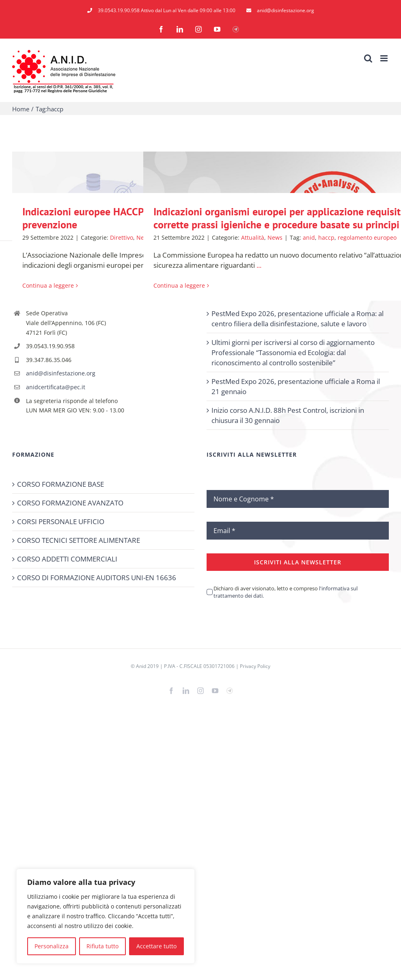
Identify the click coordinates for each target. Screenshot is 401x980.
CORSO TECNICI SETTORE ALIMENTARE (79, 540)
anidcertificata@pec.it (56, 387)
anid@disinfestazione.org (61, 373)
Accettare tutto (156, 946)
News (275, 237)
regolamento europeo (367, 237)
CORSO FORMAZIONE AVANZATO (70, 503)
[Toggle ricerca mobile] (368, 58)
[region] (106, 916)
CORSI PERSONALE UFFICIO (61, 521)
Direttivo (122, 237)
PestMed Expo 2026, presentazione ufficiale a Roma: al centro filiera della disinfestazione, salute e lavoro (298, 319)
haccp (326, 237)
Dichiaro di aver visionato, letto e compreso (286, 592)
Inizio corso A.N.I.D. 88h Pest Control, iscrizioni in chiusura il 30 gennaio (288, 415)
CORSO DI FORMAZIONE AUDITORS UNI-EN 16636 (97, 578)
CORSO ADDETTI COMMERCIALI (67, 559)
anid (309, 237)
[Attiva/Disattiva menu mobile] (385, 58)
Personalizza (52, 946)
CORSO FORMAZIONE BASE (60, 484)
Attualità (253, 237)
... (259, 265)
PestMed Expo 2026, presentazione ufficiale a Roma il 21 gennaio (296, 386)
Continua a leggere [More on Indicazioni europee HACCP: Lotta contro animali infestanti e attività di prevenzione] (48, 285)
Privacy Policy (255, 666)
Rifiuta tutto (102, 946)
